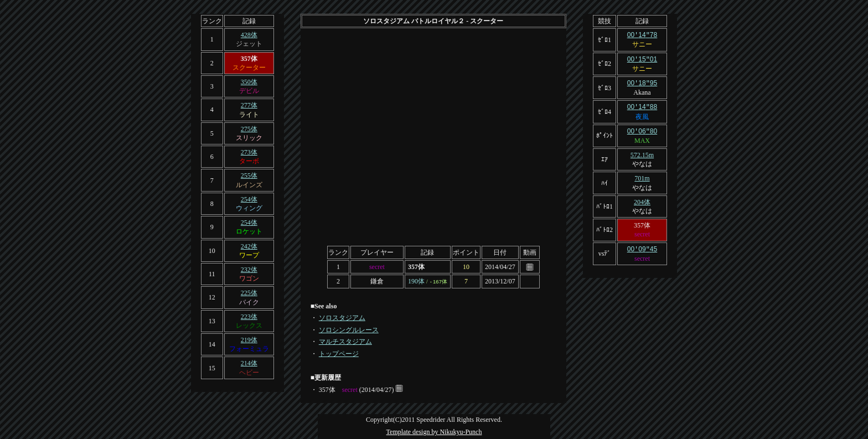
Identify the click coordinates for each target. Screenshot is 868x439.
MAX (642, 138)
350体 (249, 82)
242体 (249, 246)
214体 (249, 363)
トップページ (339, 354)
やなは (642, 161)
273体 (249, 152)
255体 (249, 175)
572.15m (642, 152)
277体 (249, 105)
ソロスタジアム (342, 318)
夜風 (642, 115)
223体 (249, 317)
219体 (249, 340)
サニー (642, 44)
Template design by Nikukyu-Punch (434, 432)
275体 (249, 129)
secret (377, 267)
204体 (642, 199)
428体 (249, 35)
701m (642, 175)
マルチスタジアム (345, 342)
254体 (249, 199)
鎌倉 (377, 281)
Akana (642, 91)
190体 (416, 281)
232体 (249, 270)
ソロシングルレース (349, 330)
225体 (249, 293)
